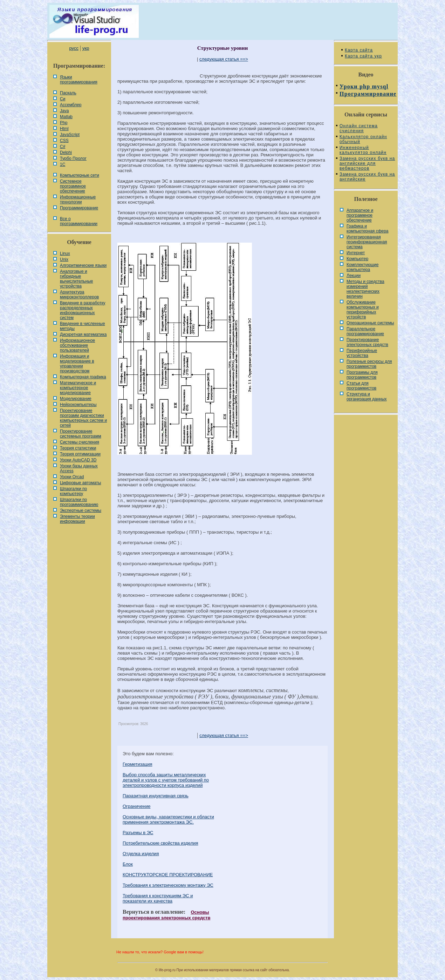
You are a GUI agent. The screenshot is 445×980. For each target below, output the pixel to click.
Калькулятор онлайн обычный (363, 139)
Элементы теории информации (77, 519)
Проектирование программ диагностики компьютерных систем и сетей (83, 418)
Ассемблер (71, 105)
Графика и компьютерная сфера (368, 229)
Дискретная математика (83, 334)
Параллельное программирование (365, 331)
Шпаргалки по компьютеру (73, 491)
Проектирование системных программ (81, 434)
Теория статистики (78, 448)
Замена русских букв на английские (367, 177)
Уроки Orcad (72, 477)
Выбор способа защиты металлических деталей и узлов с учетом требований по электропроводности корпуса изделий (166, 780)
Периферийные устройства (362, 353)
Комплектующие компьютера (362, 267)
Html (64, 129)
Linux (65, 254)
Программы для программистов (362, 375)
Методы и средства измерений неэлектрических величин (365, 289)
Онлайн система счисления (359, 128)
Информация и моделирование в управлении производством (77, 364)
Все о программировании (79, 221)
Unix (64, 259)
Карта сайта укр (363, 56)
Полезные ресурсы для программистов (369, 364)
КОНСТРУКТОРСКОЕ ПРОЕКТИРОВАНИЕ (168, 875)
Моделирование (76, 399)
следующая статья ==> (224, 59)
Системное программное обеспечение (73, 186)
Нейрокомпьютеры (78, 405)
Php (64, 123)
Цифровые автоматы (80, 483)
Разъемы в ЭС (138, 833)
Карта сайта (359, 50)
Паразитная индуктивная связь (156, 796)
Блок (128, 864)
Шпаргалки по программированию (79, 502)
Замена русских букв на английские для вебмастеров (367, 163)
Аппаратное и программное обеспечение (360, 215)
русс (74, 48)
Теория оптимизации (80, 454)
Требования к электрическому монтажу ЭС (168, 885)
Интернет (356, 253)
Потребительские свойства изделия (160, 843)
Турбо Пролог (73, 158)
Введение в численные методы (83, 326)
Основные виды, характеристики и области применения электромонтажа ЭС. (168, 819)
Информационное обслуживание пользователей (77, 345)
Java (64, 111)
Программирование (79, 208)
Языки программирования (79, 80)
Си (63, 99)
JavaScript (70, 135)
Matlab (66, 117)
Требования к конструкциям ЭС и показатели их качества (158, 898)
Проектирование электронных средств (367, 342)
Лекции (354, 276)
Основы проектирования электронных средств (166, 915)
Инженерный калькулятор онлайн (363, 150)
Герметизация (138, 764)
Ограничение (136, 806)
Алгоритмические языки (83, 265)
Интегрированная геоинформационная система (367, 242)
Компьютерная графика (83, 377)
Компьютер (357, 259)
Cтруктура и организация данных (367, 397)
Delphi (66, 153)
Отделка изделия (141, 854)
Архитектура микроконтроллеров (79, 295)
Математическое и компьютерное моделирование (78, 388)
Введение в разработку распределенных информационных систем (83, 310)
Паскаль (68, 93)
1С (63, 164)
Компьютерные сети (80, 175)
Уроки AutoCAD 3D (78, 460)
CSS (64, 141)
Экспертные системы (81, 511)
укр (86, 48)
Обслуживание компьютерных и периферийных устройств (363, 310)
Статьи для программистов (361, 386)
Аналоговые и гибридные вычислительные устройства (76, 279)
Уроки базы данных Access (79, 468)
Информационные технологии (78, 200)
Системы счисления (80, 442)
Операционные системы (370, 323)
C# (63, 147)
